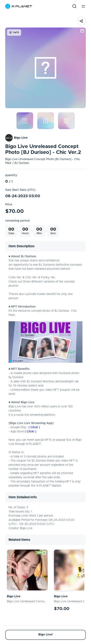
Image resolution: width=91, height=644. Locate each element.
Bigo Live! (45, 635)
